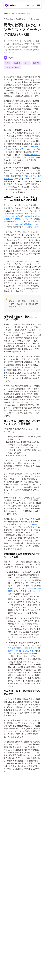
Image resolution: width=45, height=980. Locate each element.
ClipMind (33, 524)
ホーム (6, 14)
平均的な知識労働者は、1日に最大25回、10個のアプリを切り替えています (24, 648)
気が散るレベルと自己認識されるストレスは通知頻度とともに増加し (22, 216)
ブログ (13, 14)
